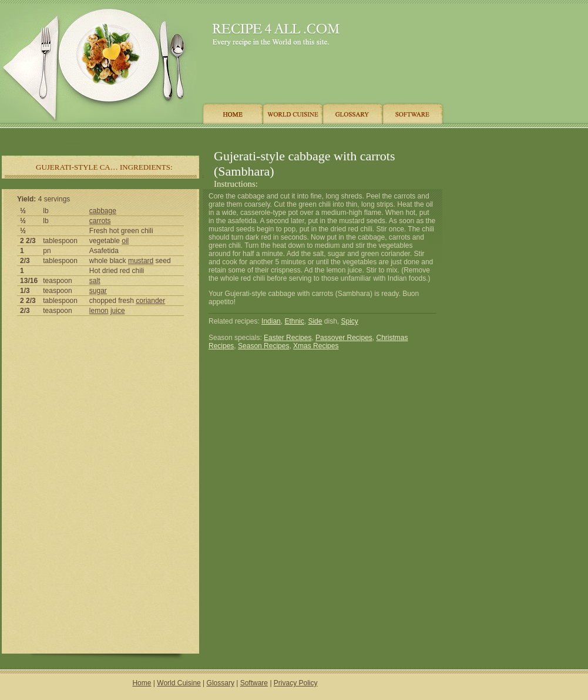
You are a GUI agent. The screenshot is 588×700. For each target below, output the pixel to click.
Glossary (221, 683)
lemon (99, 311)
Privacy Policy (296, 683)
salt (95, 281)
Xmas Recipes (316, 346)
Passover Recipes (344, 338)
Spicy (350, 321)
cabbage (103, 211)
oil (125, 241)
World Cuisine (179, 683)
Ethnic (294, 321)
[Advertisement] (223, 137)
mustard (141, 261)
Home (142, 683)
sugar (98, 291)
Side (315, 321)
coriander (150, 301)
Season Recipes (263, 346)
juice (118, 311)
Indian (271, 321)
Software (254, 683)
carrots (100, 221)
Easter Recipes (288, 338)
